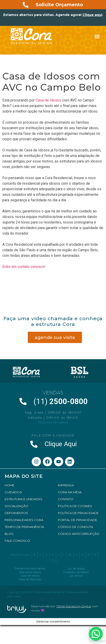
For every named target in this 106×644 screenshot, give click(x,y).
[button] (97, 37)
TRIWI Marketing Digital (74, 606)
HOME (9, 485)
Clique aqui (92, 15)
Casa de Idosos (48, 100)
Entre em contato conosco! (24, 267)
